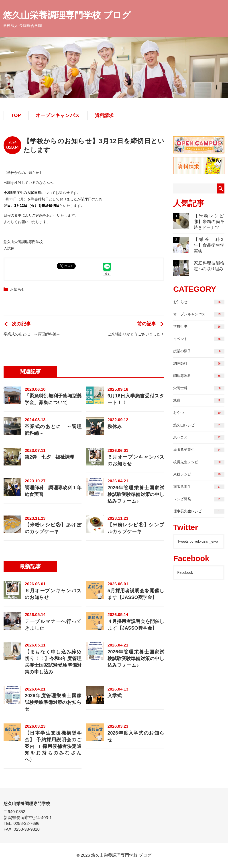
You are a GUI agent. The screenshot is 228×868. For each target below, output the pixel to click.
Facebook (185, 573)
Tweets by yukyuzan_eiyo (197, 541)
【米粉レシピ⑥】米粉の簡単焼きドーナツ (199, 221)
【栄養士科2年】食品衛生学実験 (199, 245)
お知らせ (18, 289)
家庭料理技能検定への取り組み (199, 268)
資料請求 (104, 115)
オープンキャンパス (58, 115)
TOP (16, 115)
